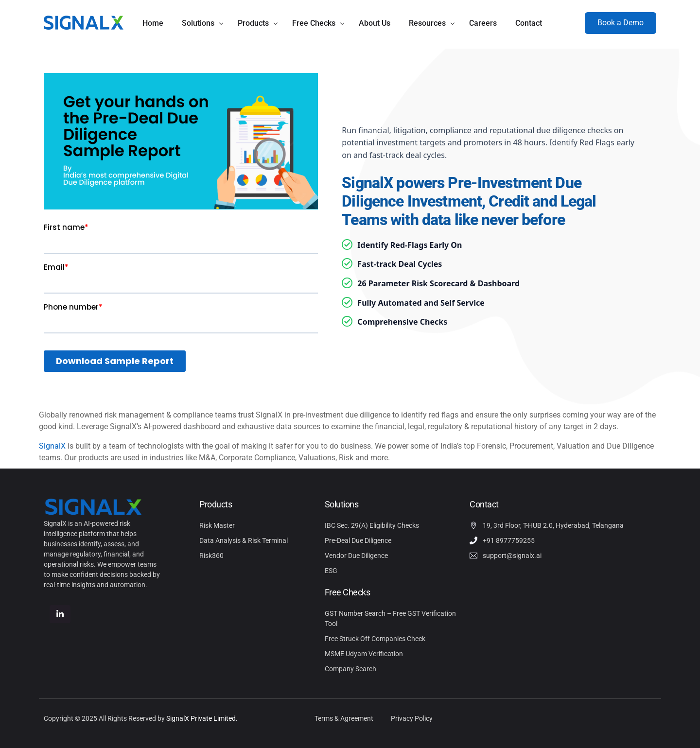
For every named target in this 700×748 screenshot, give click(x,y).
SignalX (52, 446)
